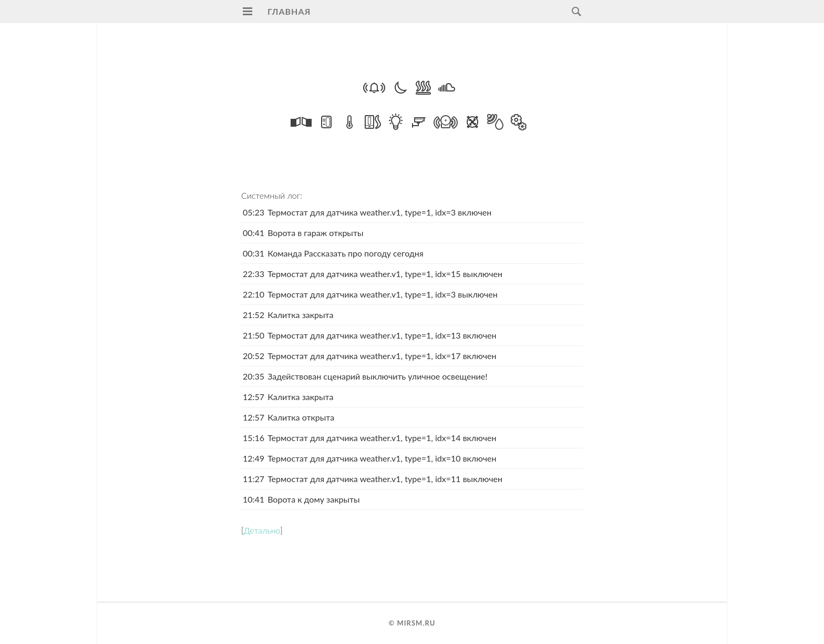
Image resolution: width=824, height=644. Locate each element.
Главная (289, 11)
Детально (262, 530)
